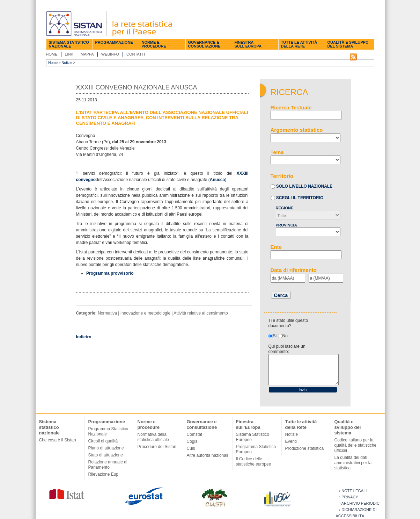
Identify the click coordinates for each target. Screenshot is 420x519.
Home (52, 54)
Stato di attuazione (106, 455)
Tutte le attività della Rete (299, 44)
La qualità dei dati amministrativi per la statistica (353, 463)
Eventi (291, 441)
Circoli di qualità (103, 441)
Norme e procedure (154, 44)
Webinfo (110, 54)
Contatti (136, 54)
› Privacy (349, 497)
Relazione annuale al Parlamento (108, 465)
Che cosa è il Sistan (58, 440)
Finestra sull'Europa (248, 44)
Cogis (192, 441)
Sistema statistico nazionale (69, 44)
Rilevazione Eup (104, 474)
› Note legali (353, 491)
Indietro (84, 337)
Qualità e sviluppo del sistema (348, 44)
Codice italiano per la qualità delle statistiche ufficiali (356, 445)
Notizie (67, 63)
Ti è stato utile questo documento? (288, 323)
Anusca (217, 180)
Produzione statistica (305, 448)
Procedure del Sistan (157, 447)
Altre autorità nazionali (208, 455)
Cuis (191, 448)
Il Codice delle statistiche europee (254, 462)
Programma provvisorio (110, 273)
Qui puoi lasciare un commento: (287, 349)
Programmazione (114, 42)
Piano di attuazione (106, 448)
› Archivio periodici (360, 503)
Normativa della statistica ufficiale (153, 437)
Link (69, 54)
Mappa (87, 54)
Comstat (195, 434)
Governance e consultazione (204, 44)
